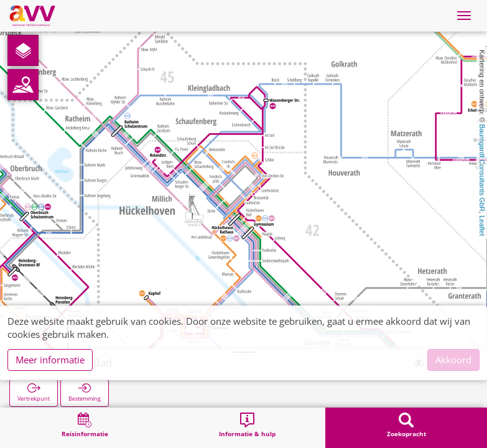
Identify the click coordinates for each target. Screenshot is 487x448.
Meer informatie (50, 360)
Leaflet (482, 226)
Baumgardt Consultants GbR (482, 168)
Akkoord (453, 360)
